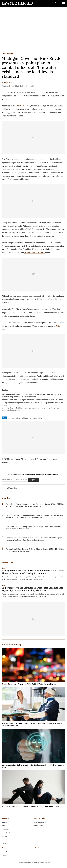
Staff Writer (9, 83)
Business (5, 836)
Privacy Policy (38, 826)
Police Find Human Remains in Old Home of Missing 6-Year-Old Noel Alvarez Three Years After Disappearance (35, 505)
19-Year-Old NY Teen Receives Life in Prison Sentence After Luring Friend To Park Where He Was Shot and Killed (34, 516)
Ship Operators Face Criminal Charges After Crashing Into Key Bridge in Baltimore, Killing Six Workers (32, 589)
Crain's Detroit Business (35, 253)
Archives (4, 822)
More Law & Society (11, 644)
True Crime (5, 829)
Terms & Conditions (40, 822)
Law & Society (7, 53)
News (4, 568)
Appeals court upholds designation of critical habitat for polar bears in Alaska (32, 400)
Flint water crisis (35, 418)
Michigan (24, 418)
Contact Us (5, 855)
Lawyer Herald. (33, 862)
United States (14, 418)
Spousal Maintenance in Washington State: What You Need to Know (30, 806)
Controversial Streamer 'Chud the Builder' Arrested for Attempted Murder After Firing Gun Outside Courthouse (34, 539)
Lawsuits (4, 840)
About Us (5, 852)
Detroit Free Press (23, 106)
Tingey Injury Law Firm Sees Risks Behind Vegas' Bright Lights (29, 684)
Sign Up (34, 480)
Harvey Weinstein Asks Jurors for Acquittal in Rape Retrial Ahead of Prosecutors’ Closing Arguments (33, 572)
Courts (4, 843)
